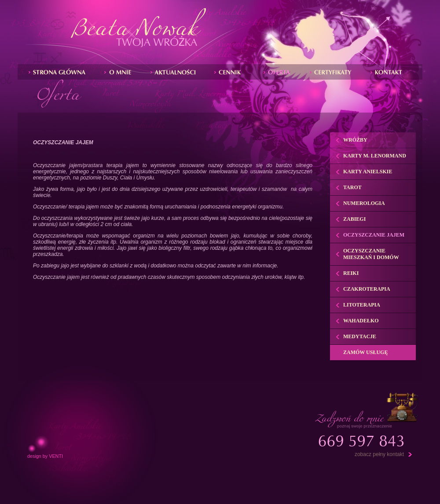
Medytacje (360, 336)
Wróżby (355, 140)
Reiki (351, 273)
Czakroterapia (367, 289)
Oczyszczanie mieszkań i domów (371, 254)
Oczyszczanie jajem (374, 235)
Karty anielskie (368, 172)
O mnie (120, 72)
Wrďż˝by (232, 72)
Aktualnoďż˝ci (175, 72)
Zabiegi (279, 72)
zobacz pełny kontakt (379, 454)
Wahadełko (361, 321)
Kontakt (389, 72)
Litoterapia (362, 305)
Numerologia (364, 203)
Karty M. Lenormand (375, 156)
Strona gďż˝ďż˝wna (59, 72)
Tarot (352, 187)
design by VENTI (45, 456)
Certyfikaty (333, 72)
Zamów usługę (365, 352)
